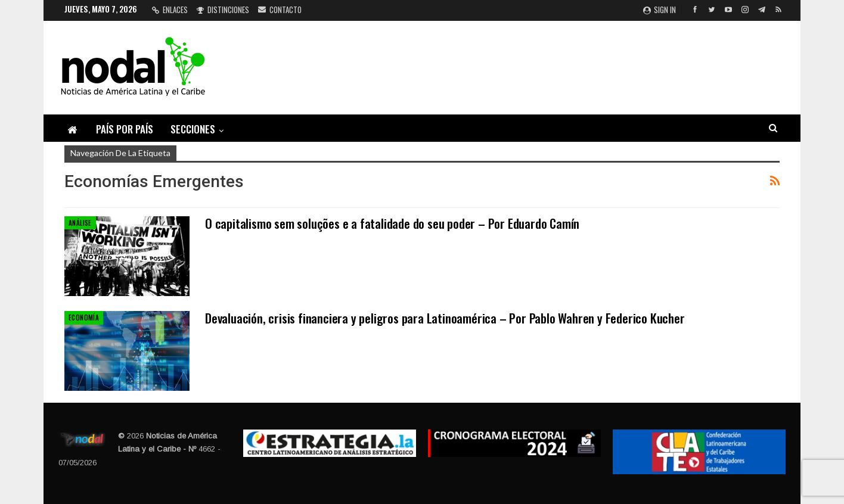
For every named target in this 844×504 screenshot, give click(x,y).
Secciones (193, 129)
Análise (80, 223)
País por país (125, 129)
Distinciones (223, 10)
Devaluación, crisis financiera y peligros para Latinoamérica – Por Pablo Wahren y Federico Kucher (445, 318)
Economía (84, 318)
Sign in (660, 10)
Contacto (280, 10)
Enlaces (170, 10)
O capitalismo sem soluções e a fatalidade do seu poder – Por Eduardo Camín (392, 223)
